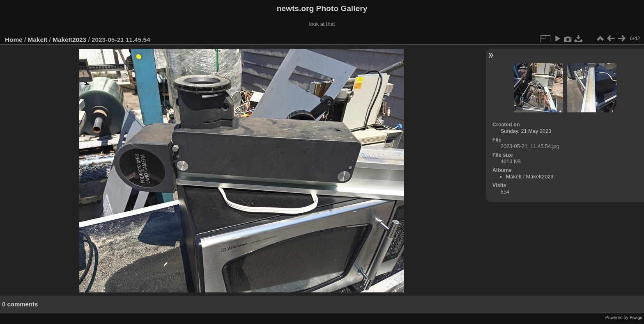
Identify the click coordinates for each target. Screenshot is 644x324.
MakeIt (38, 40)
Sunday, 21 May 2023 (526, 131)
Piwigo (636, 317)
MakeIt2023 (69, 40)
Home (14, 40)
